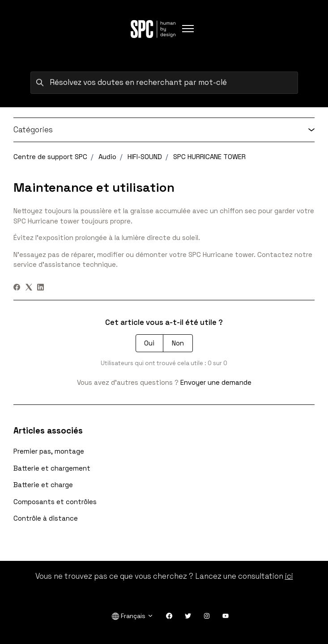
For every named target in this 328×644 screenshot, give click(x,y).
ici (289, 576)
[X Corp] (29, 288)
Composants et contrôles (55, 502)
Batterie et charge (43, 485)
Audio (107, 157)
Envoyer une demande (216, 382)
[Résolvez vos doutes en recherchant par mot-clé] (164, 83)
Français (133, 616)
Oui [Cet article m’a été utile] (149, 343)
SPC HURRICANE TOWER (209, 157)
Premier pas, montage (49, 451)
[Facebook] (17, 288)
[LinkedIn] (40, 288)
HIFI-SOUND (145, 157)
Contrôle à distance (46, 518)
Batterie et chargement (52, 468)
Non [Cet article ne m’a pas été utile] (178, 343)
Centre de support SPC (50, 157)
